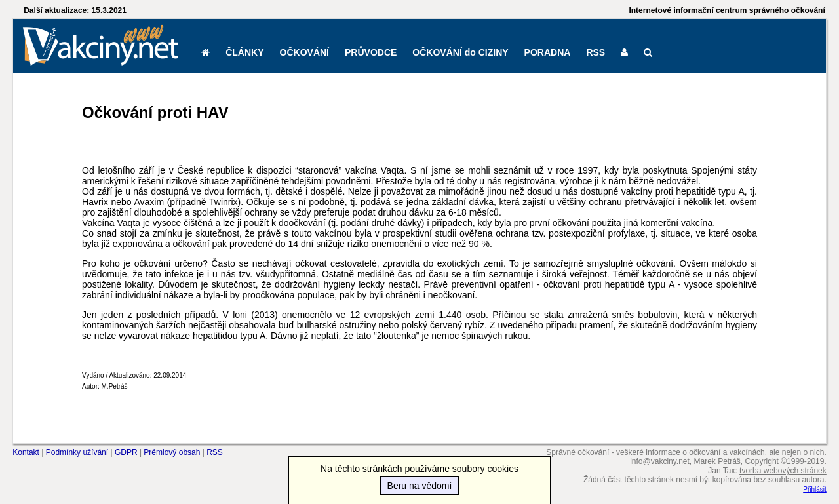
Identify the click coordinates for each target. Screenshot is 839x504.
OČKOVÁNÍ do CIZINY (460, 52)
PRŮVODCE (371, 52)
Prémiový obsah (172, 452)
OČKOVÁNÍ (304, 52)
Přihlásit (815, 489)
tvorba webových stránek (783, 471)
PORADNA (548, 52)
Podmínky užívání (77, 452)
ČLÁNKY (244, 52)
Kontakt (26, 452)
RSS (595, 52)
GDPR (126, 452)
